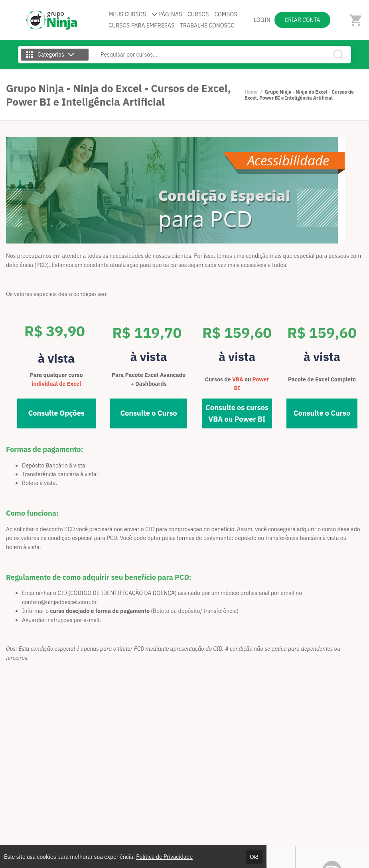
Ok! (254, 857)
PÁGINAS (167, 14)
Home (251, 92)
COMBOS (226, 14)
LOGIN (262, 20)
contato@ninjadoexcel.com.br (59, 602)
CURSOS (198, 14)
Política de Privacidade (164, 857)
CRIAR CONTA (303, 20)
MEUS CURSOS (127, 14)
